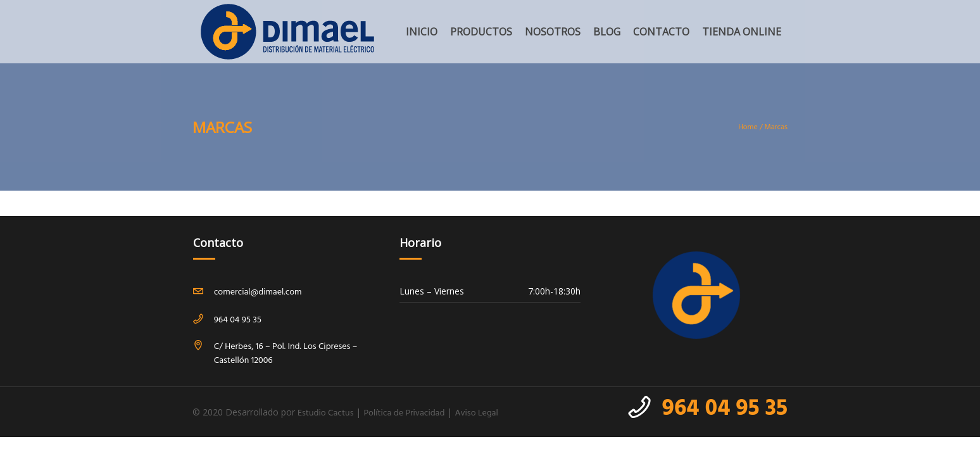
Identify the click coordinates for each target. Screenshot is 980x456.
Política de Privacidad (404, 413)
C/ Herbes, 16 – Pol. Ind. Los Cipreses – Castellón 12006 (286, 354)
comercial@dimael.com (258, 292)
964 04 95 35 (725, 409)
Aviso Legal (476, 413)
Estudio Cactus (325, 413)
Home (748, 127)
